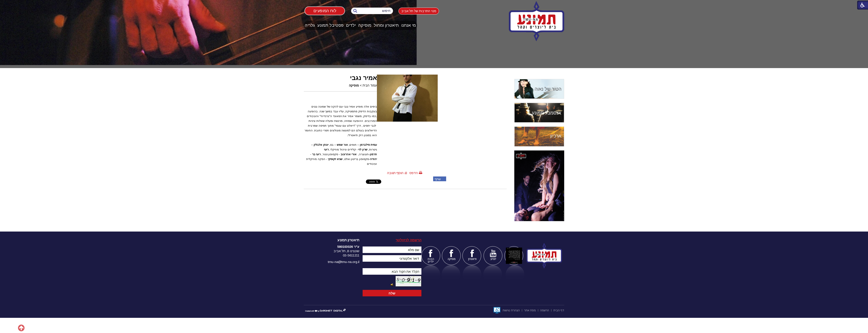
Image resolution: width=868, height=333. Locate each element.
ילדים (351, 25)
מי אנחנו (409, 25)
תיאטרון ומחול (386, 25)
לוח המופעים (325, 11)
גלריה (310, 25)
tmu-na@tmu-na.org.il (344, 262)
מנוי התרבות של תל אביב (419, 11)
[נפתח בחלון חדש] (497, 310)
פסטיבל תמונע (330, 25)
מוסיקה (365, 25)
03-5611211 (351, 255)
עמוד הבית (370, 85)
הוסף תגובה (395, 173)
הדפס (414, 173)
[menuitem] (409, 25)
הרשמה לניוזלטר (409, 240)
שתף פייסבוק (437, 179)
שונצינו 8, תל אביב (346, 251)
